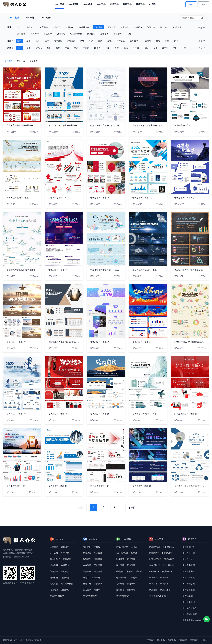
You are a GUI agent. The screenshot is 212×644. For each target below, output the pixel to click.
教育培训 (131, 584)
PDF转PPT (154, 553)
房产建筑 (121, 41)
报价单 (130, 571)
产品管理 (131, 559)
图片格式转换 (189, 547)
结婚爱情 (138, 27)
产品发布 (70, 27)
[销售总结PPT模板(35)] (106, 167)
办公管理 (98, 571)
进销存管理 (121, 578)
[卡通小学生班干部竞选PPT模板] (106, 239)
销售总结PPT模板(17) (142, 198)
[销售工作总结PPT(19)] (22, 455)
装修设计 (134, 41)
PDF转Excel (169, 547)
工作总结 (31, 27)
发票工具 (140, 4)
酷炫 (126, 48)
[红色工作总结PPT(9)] (106, 455)
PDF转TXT (169, 559)
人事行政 (133, 578)
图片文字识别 (189, 565)
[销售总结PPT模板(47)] (190, 167)
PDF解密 (164, 584)
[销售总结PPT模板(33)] (148, 311)
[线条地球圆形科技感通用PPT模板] (148, 95)
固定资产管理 (122, 553)
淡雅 (155, 48)
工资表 (134, 547)
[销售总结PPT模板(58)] (106, 383)
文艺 (76, 48)
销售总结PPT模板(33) (142, 342)
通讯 (109, 41)
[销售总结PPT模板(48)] (22, 383)
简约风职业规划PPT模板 (18, 198)
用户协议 (161, 640)
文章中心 (205, 640)
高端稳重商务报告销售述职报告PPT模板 (64, 342)
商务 (49, 48)
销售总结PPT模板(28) (58, 270)
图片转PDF (167, 571)
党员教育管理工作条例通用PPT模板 (22, 125)
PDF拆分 (164, 578)
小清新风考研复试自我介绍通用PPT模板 (22, 270)
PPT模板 (60, 4)
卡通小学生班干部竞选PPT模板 (104, 270)
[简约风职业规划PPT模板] (22, 167)
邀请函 (86, 578)
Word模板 (73, 4)
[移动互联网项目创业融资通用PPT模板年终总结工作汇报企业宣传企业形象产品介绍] (64, 95)
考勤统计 (120, 584)
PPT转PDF (154, 571)
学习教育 (98, 553)
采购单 (139, 571)
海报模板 (98, 559)
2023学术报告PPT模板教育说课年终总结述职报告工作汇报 (190, 342)
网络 (82, 41)
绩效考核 (131, 590)
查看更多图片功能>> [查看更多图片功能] (192, 620)
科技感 (136, 48)
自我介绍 (91, 34)
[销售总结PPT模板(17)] (148, 167)
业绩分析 (120, 571)
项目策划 (61, 34)
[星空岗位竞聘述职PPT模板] (148, 239)
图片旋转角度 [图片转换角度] (189, 578)
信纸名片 (87, 553)
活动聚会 (21, 34)
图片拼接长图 (189, 590)
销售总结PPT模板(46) (58, 414)
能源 (100, 41)
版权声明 (183, 640)
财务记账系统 (122, 547)
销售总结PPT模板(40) (16, 342)
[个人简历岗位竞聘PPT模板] (148, 383)
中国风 (86, 48)
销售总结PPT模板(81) (58, 486)
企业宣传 (57, 27)
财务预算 (120, 559)
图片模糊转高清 (190, 614)
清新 (146, 48)
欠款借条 (98, 584)
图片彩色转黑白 (190, 608)
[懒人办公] (14, 4)
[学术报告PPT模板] (190, 95)
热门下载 (21, 61)
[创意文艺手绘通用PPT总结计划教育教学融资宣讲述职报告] (106, 95)
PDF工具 (101, 4)
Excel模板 (87, 4)
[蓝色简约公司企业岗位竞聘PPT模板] (190, 455)
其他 (129, 34)
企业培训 (118, 34)
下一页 (132, 508)
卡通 (184, 48)
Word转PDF (155, 565)
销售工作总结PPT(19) (16, 486)
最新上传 (34, 61)
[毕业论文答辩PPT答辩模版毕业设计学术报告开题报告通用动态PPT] (190, 239)
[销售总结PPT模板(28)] (64, 239)
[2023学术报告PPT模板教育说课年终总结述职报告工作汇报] (190, 311)
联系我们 (194, 640)
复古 (67, 48)
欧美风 (97, 48)
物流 (167, 41)
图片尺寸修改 (189, 559)
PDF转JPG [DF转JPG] (167, 553)
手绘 (175, 48)
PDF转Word (155, 547)
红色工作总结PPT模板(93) (186, 414)
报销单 (134, 553)
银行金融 (58, 41)
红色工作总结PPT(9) (100, 486)
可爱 (107, 48)
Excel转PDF (169, 565)
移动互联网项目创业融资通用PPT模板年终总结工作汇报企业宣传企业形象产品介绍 (64, 125)
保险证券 (71, 41)
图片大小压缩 (189, 553)
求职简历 (111, 27)
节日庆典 (151, 27)
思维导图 (104, 34)
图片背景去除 (189, 571)
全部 (19, 27)
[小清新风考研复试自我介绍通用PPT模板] (22, 239)
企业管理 (87, 565)
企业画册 (96, 578)
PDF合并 (153, 578)
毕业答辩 (125, 27)
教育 (38, 41)
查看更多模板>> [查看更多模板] (57, 596)
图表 (28, 48)
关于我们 (150, 640)
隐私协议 (172, 640)
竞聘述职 (98, 27)
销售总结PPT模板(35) (100, 198)
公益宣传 (48, 34)
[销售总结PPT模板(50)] (148, 455)
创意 (117, 48)
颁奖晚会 (164, 27)
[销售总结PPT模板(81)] (64, 455)
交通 (158, 41)
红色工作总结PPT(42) (58, 198)
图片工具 (114, 4)
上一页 (80, 508)
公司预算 (120, 590)
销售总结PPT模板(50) (142, 486)
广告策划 (147, 41)
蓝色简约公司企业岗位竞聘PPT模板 (190, 486)
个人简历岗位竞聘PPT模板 (145, 414)
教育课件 (44, 27)
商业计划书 (84, 27)
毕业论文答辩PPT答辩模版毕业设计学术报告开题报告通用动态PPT (190, 270)
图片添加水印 (189, 602)
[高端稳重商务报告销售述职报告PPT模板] (64, 311)
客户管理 (120, 565)
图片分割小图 (189, 584)
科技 (91, 41)
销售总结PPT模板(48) (16, 414)
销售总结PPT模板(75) (100, 342)
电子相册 (177, 27)
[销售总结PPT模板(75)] (106, 311)
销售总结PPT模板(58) (100, 414)
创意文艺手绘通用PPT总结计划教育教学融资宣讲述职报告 (106, 125)
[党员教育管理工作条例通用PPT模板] (22, 95)
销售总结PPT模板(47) (184, 198)
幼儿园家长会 (76, 34)
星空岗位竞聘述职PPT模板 (145, 270)
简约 (58, 48)
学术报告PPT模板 (182, 125)
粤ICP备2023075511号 (31, 640)
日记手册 (87, 584)
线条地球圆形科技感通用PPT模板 (148, 125)
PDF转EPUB (155, 559)
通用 (28, 41)
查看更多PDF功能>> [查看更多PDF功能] (159, 596)
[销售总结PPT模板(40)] (22, 311)
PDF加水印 (165, 590)
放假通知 (87, 559)
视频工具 (127, 4)
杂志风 (39, 48)
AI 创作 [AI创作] (152, 4)
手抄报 (97, 547)
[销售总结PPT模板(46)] (64, 383)
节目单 (97, 590)
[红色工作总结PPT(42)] (64, 167)
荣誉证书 (87, 571)
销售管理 (131, 565)
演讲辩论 (35, 34)
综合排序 (9, 61)
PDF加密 (153, 584)
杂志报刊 (87, 590)
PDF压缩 (153, 590)
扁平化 (165, 48)
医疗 (47, 41)
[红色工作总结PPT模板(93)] (190, 383)
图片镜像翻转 (189, 596)
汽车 (176, 41)
